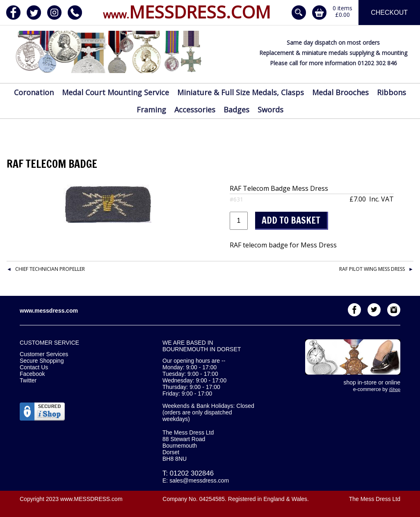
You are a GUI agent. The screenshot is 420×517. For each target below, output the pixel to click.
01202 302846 (192, 473)
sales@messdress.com (199, 480)
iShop (395, 389)
